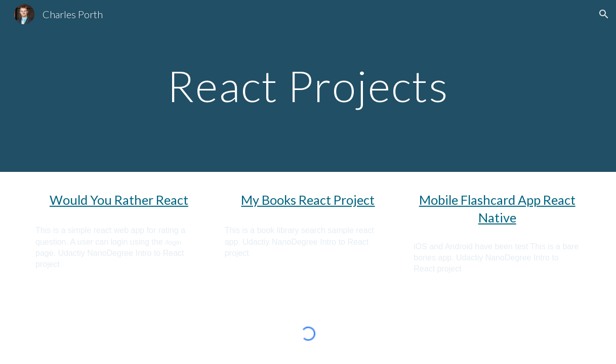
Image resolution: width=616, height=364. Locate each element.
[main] (308, 86)
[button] (604, 14)
